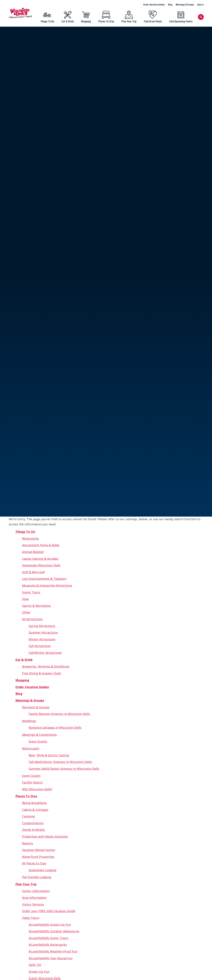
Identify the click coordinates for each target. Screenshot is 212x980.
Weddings (29, 721)
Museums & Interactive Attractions (47, 585)
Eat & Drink (67, 17)
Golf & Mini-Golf (33, 572)
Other (26, 612)
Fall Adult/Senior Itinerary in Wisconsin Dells (60, 762)
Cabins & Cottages (35, 810)
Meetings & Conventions (39, 735)
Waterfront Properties (38, 857)
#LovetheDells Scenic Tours (48, 938)
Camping (28, 816)
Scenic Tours (31, 592)
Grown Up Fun (39, 972)
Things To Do (47, 17)
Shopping (86, 17)
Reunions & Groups (36, 707)
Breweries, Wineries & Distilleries (46, 666)
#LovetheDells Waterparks (48, 945)
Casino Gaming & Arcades (40, 559)
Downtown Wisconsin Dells (41, 565)
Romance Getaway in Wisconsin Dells (55, 728)
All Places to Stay (34, 863)
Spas (25, 599)
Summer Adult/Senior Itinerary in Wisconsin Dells (64, 769)
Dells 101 (35, 965)
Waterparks (30, 538)
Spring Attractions (42, 626)
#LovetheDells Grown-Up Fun (50, 925)
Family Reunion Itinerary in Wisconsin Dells (59, 714)
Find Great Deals (153, 17)
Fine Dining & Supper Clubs (42, 673)
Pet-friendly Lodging (37, 877)
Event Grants (38, 741)
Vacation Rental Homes (39, 850)
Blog (170, 4)
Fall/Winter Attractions (45, 653)
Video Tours (31, 918)
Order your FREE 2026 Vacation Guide (49, 911)
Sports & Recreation (36, 606)
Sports (200, 4)
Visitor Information (36, 891)
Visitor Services (33, 904)
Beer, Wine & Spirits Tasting (49, 755)
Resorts (27, 843)
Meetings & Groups (185, 4)
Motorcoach (31, 748)
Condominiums (33, 823)
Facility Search (32, 782)
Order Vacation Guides (154, 4)
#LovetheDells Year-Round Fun (51, 958)
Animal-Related (33, 552)
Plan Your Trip (129, 17)
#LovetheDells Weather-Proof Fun (53, 951)
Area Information (34, 898)
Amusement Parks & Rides (41, 545)
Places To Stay (106, 17)
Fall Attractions (40, 646)
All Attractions (32, 619)
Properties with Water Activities (45, 836)
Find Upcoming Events (181, 17)
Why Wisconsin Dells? (37, 789)
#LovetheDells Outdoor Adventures (54, 931)
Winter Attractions (42, 639)
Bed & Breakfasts (34, 803)
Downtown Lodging (43, 870)
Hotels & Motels (33, 830)
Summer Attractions (43, 632)
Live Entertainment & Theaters (44, 579)
